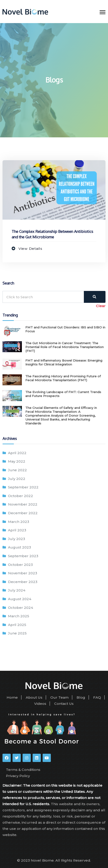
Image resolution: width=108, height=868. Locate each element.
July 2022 (17, 479)
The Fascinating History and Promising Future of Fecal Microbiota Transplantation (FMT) (63, 378)
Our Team (59, 697)
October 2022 (21, 496)
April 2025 (17, 625)
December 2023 (23, 582)
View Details (30, 249)
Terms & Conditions (23, 770)
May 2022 (17, 461)
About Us (34, 697)
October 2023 (20, 565)
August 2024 (20, 599)
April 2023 (17, 530)
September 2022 (23, 487)
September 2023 (23, 556)
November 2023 (23, 573)
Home (12, 697)
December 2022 (23, 513)
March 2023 (19, 522)
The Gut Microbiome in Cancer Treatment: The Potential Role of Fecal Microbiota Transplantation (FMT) (64, 347)
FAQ (97, 697)
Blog (81, 697)
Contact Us (64, 704)
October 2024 (21, 608)
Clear (101, 306)
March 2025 (19, 616)
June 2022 (17, 470)
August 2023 (19, 547)
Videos (40, 704)
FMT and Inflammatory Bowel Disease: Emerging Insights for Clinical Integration (64, 362)
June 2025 (17, 633)
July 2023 (17, 539)
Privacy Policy (18, 776)
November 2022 (23, 504)
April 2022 (17, 453)
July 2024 (17, 590)
